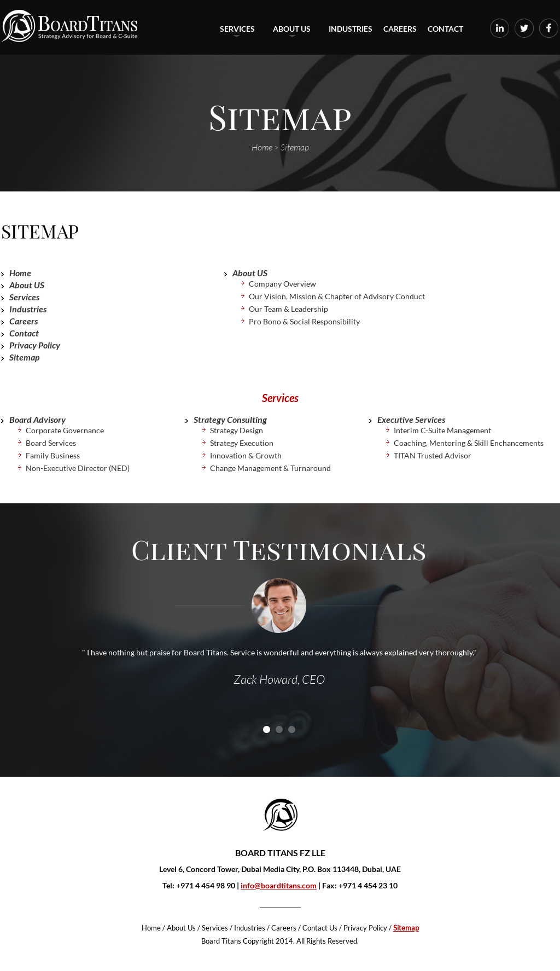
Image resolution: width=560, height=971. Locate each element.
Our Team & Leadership (288, 309)
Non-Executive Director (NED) (78, 468)
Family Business (53, 455)
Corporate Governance (65, 430)
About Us (181, 928)
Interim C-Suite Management (442, 430)
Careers (400, 29)
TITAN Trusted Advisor (433, 455)
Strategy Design (237, 430)
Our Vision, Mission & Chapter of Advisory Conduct (337, 296)
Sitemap (24, 357)
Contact (445, 29)
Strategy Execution (242, 443)
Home (20, 273)
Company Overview (282, 284)
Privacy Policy (35, 345)
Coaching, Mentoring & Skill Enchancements (469, 443)
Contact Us (320, 928)
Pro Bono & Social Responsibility (304, 321)
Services (237, 31)
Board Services (51, 443)
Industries (351, 29)
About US (292, 31)
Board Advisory (37, 419)
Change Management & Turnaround (270, 468)
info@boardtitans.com (279, 885)
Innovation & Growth (246, 455)
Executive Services (411, 419)
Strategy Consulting (230, 419)
